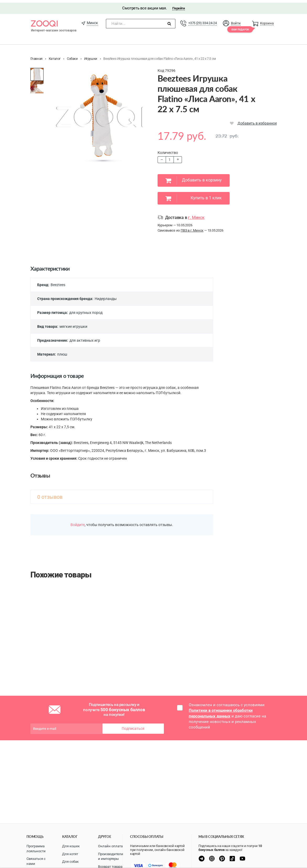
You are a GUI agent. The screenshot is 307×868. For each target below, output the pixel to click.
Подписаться (133, 726)
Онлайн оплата (110, 846)
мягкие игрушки (73, 324)
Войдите (78, 522)
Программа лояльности (36, 849)
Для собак (70, 862)
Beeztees (58, 282)
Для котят (70, 854)
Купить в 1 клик (194, 196)
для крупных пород (86, 310)
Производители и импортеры (111, 856)
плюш (62, 352)
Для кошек (71, 846)
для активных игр (85, 338)
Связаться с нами (36, 861)
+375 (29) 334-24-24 (202, 20)
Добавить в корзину (194, 178)
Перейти (178, 6)
